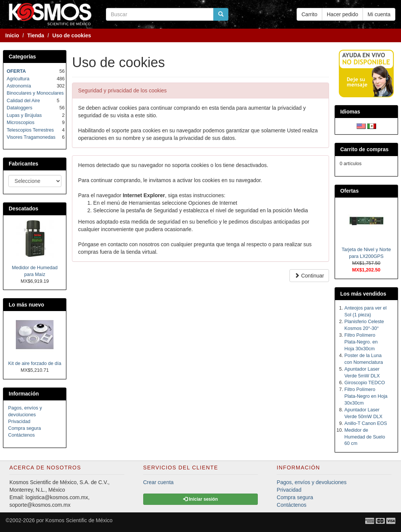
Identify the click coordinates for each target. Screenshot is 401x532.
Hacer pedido (342, 14)
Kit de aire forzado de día (35, 363)
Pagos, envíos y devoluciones (311, 482)
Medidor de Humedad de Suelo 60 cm (365, 437)
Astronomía (19, 86)
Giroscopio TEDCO (365, 383)
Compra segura (25, 428)
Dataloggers (20, 108)
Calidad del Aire (23, 101)
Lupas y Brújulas (24, 115)
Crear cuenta (158, 482)
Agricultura (18, 79)
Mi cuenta (379, 14)
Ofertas (350, 191)
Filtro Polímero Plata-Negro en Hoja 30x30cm (366, 396)
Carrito (309, 14)
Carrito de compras (364, 149)
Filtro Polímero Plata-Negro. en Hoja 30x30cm (361, 342)
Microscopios (21, 123)
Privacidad (19, 422)
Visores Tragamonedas (31, 137)
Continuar (309, 276)
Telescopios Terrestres (30, 130)
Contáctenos (22, 435)
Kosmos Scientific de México (79, 520)
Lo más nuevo (26, 305)
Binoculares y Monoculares (35, 93)
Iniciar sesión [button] (200, 499)
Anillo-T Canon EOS (366, 423)
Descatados (24, 209)
